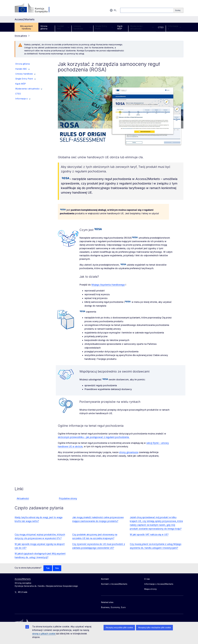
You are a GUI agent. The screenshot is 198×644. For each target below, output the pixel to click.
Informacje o (174, 27)
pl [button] (113, 10)
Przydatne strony (68, 498)
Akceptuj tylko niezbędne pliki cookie (154, 628)
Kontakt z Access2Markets (114, 584)
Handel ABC (63, 27)
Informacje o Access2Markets (159, 584)
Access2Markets (23, 579)
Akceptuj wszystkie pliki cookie (119, 628)
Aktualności (23, 498)
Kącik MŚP (120, 27)
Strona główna (44, 27)
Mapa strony (150, 589)
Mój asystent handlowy (26, 27)
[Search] (178, 10)
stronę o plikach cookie (44, 634)
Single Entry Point (104, 27)
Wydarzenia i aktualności (142, 27)
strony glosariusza (129, 452)
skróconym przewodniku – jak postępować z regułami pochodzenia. (94, 437)
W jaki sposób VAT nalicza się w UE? (149, 534)
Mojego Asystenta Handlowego (108, 285)
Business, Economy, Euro (113, 607)
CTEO (161, 27)
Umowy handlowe (82, 27)
